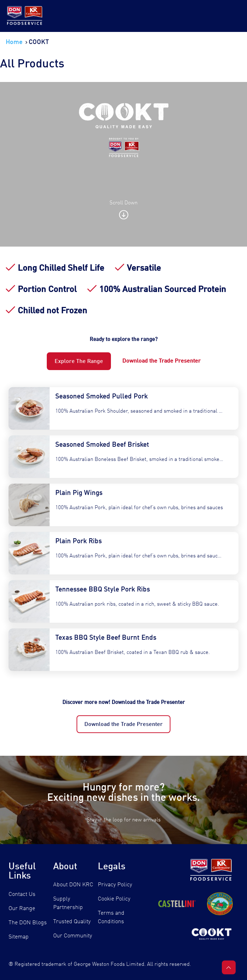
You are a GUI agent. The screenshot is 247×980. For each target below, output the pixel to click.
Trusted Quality (72, 922)
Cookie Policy (114, 899)
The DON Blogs (28, 923)
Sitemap (19, 937)
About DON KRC (73, 885)
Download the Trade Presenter (123, 725)
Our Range (22, 909)
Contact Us (22, 894)
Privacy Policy (115, 885)
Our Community (73, 936)
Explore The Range (79, 362)
